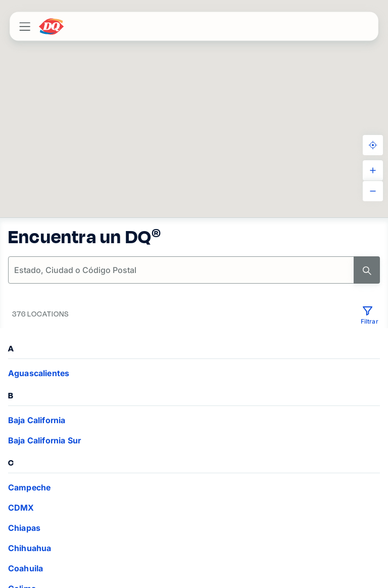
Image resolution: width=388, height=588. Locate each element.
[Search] (367, 270)
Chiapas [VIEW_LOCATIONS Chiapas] (24, 528)
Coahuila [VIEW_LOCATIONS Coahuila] (26, 568)
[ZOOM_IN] (373, 170)
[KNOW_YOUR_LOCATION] (373, 145)
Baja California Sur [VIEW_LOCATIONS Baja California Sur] (44, 440)
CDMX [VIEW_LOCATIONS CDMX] (21, 508)
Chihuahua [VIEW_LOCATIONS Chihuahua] (30, 548)
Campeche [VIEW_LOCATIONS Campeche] (29, 487)
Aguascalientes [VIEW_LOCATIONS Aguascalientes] (39, 373)
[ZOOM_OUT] (373, 191)
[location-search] (182, 270)
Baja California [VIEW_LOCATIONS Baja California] (37, 420)
